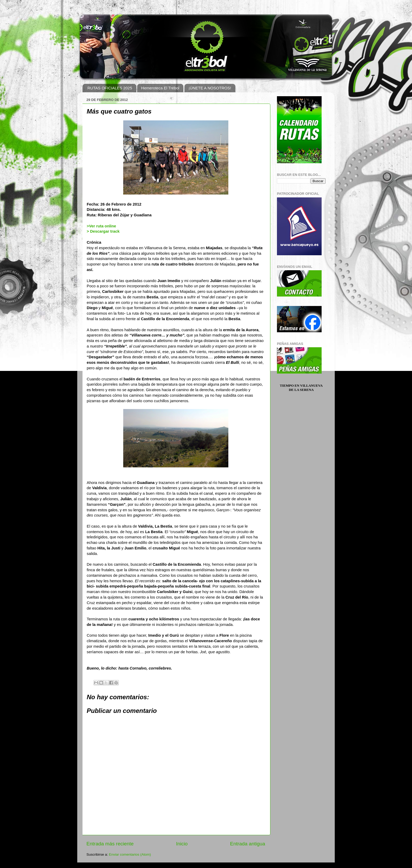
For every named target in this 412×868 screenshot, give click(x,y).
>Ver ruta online (101, 226)
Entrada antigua (248, 844)
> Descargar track (103, 231)
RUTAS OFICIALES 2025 (110, 88)
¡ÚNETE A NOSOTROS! (210, 88)
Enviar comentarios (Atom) (130, 854)
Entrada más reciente (110, 844)
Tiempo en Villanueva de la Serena (301, 388)
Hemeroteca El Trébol (160, 88)
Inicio (182, 844)
